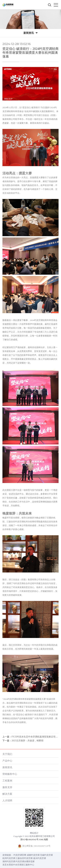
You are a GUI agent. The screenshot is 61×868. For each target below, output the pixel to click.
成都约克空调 (33, 855)
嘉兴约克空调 (40, 858)
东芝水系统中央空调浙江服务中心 (18, 865)
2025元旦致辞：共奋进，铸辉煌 (27, 741)
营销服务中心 (10, 774)
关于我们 (7, 754)
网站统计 (34, 833)
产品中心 (7, 761)
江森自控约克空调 (24, 858)
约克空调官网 (20, 855)
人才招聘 (7, 800)
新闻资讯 (7, 767)
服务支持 (7, 787)
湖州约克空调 (9, 861)
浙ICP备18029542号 (29, 839)
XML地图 (44, 839)
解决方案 (7, 794)
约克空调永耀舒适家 (25, 861)
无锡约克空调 (46, 855)
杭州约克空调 (9, 858)
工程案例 (7, 781)
